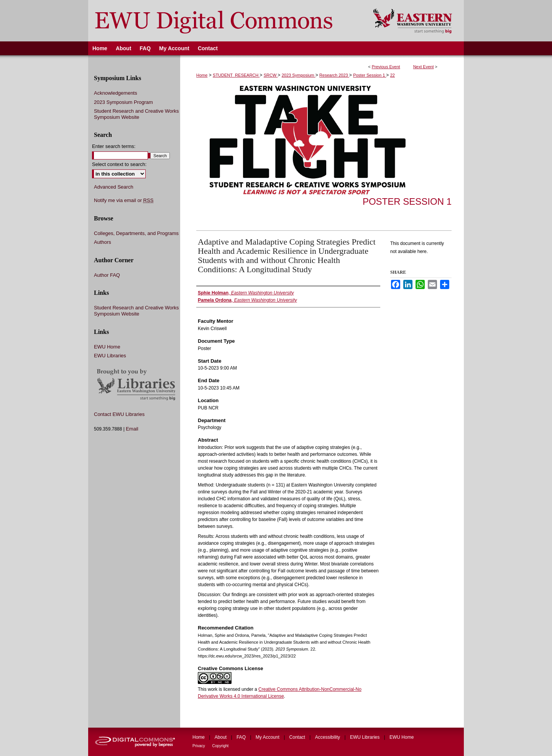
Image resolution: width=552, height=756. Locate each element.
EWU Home (107, 347)
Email (132, 429)
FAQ (242, 737)
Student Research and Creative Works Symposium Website (136, 114)
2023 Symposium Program (123, 102)
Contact (298, 737)
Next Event (424, 67)
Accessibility (328, 737)
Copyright (221, 746)
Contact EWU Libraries (119, 414)
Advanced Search (114, 187)
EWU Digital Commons (226, 21)
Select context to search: (119, 164)
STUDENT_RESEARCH (236, 75)
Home (202, 75)
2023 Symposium (299, 75)
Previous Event (386, 67)
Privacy (199, 746)
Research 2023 (334, 75)
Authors (103, 242)
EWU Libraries (110, 356)
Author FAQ (107, 275)
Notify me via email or (124, 201)
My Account (268, 737)
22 (393, 75)
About (221, 737)
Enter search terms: (114, 146)
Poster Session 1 (370, 75)
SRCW (271, 75)
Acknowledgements (116, 93)
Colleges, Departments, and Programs (136, 233)
